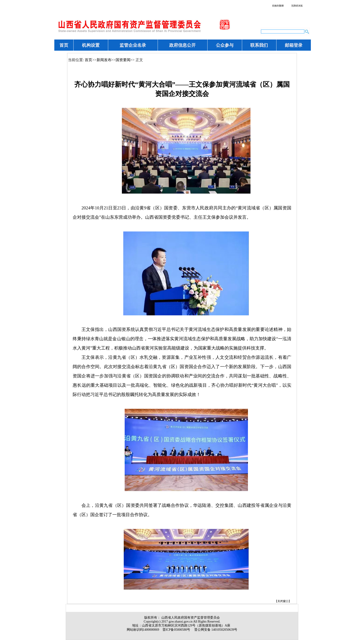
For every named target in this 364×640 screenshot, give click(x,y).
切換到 (278, 6)
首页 (88, 60)
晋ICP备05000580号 (176, 630)
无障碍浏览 (297, 6)
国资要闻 (123, 60)
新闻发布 (104, 60)
